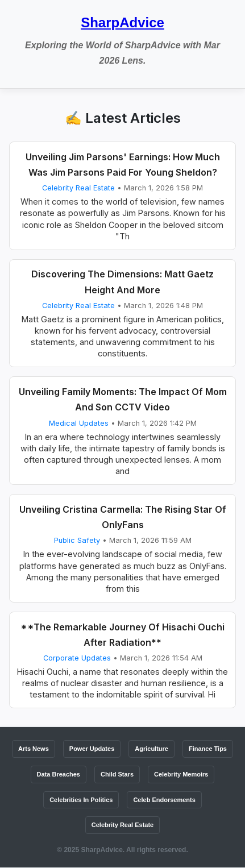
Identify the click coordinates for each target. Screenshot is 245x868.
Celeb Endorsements (164, 800)
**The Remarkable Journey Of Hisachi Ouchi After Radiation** (122, 635)
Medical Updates (79, 423)
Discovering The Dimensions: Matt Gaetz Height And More (122, 282)
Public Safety (77, 540)
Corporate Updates (77, 658)
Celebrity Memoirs (181, 774)
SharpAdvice (122, 22)
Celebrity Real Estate (78, 188)
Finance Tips (208, 749)
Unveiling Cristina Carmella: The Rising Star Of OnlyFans (123, 517)
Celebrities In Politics (81, 800)
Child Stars (117, 774)
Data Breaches (59, 774)
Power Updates (92, 749)
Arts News (34, 749)
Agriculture (151, 749)
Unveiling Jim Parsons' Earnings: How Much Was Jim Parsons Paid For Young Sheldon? (123, 165)
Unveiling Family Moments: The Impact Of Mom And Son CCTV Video (123, 399)
